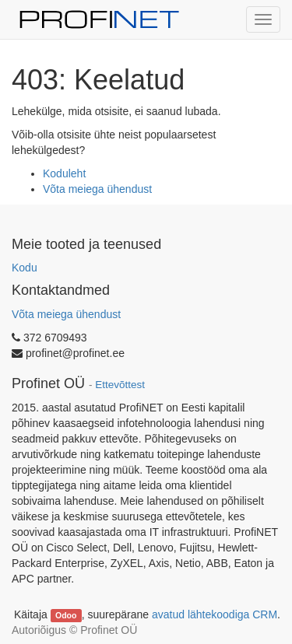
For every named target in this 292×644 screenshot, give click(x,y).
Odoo (66, 615)
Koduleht (64, 173)
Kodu (25, 268)
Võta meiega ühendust (97, 189)
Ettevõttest (120, 385)
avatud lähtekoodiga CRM (215, 614)
